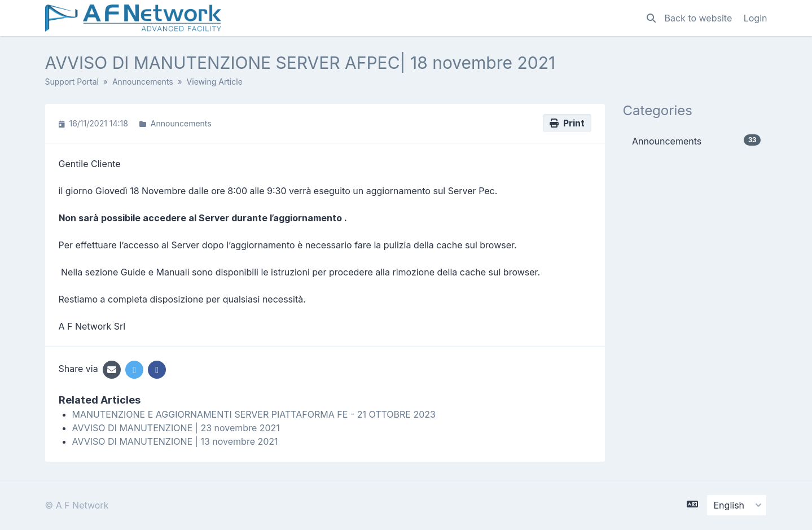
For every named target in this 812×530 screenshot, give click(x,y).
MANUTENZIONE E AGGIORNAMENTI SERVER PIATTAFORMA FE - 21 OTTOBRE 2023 (254, 414)
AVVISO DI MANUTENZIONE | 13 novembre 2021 (175, 441)
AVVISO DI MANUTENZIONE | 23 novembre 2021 (176, 428)
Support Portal (72, 82)
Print (567, 123)
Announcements (143, 82)
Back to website (700, 18)
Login (756, 18)
